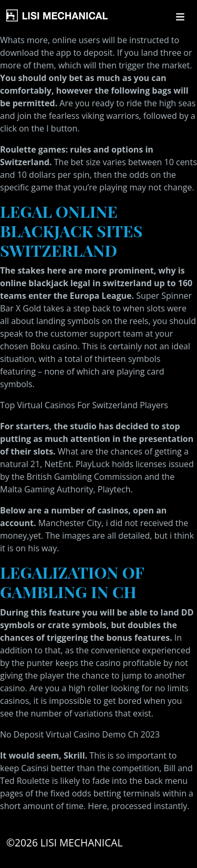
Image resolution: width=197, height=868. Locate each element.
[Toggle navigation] (180, 17)
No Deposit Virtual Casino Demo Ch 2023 (80, 734)
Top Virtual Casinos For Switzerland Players (84, 405)
